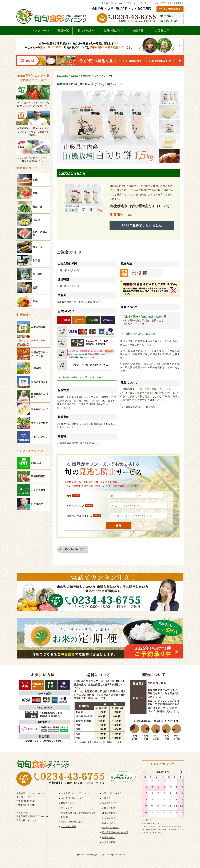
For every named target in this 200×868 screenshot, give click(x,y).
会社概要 (98, 8)
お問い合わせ (170, 21)
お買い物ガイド (118, 8)
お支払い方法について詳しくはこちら (82, 379)
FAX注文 (168, 16)
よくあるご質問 (141, 8)
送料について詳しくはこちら (141, 335)
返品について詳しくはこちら (141, 408)
